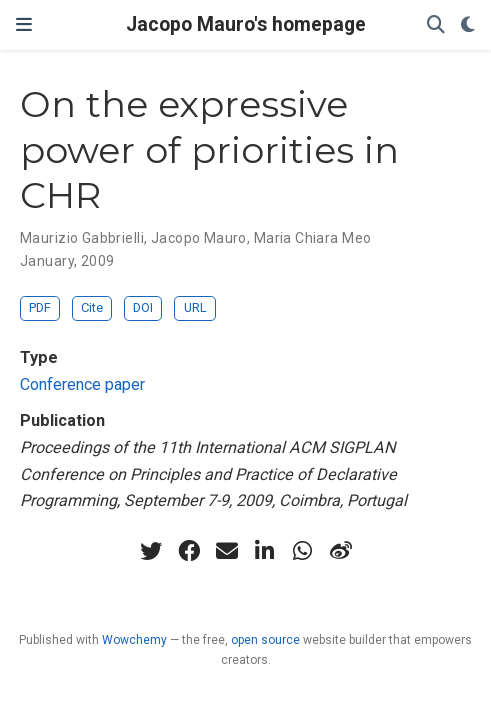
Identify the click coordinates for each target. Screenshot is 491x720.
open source (265, 640)
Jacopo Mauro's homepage (246, 24)
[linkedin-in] (265, 551)
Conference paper (82, 384)
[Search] (436, 25)
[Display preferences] (468, 25)
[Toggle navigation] (24, 24)
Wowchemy (134, 640)
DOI (143, 307)
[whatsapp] (303, 551)
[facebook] (189, 551)
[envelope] (227, 551)
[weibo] (341, 551)
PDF (40, 307)
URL (195, 307)
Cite (92, 307)
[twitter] (151, 551)
